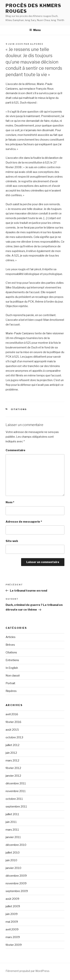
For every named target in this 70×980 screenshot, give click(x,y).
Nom (10, 502)
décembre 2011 (16, 783)
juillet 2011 (12, 814)
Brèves (10, 645)
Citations (19, 409)
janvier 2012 (13, 776)
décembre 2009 (16, 876)
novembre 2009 (16, 883)
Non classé (13, 676)
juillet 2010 (13, 853)
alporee (37, 44)
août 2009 (12, 899)
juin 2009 (12, 914)
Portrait (10, 683)
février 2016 (13, 722)
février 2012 (13, 768)
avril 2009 (12, 929)
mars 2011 (12, 830)
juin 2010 (11, 860)
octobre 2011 (14, 799)
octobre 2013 (14, 737)
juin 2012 (11, 753)
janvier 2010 (13, 868)
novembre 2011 (16, 791)
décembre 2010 (16, 845)
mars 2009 (13, 937)
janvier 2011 (13, 837)
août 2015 (12, 730)
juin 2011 (11, 822)
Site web (12, 541)
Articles (11, 637)
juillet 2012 (13, 745)
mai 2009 (12, 922)
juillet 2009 (13, 906)
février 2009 (14, 945)
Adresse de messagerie (24, 522)
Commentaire (15, 450)
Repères (11, 691)
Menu (35, 30)
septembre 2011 (16, 807)
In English (12, 668)
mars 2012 (12, 761)
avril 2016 (12, 714)
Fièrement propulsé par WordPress (28, 971)
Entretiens (12, 660)
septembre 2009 (17, 891)
